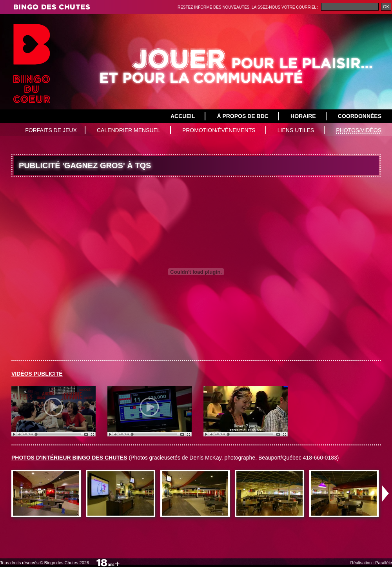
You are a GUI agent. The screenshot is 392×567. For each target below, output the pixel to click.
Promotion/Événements (219, 130)
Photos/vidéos (359, 130)
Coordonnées (360, 116)
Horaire (303, 116)
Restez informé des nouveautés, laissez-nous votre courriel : (249, 7)
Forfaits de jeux (51, 130)
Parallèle (384, 563)
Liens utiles (296, 130)
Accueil (183, 116)
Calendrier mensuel (129, 130)
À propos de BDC (242, 116)
